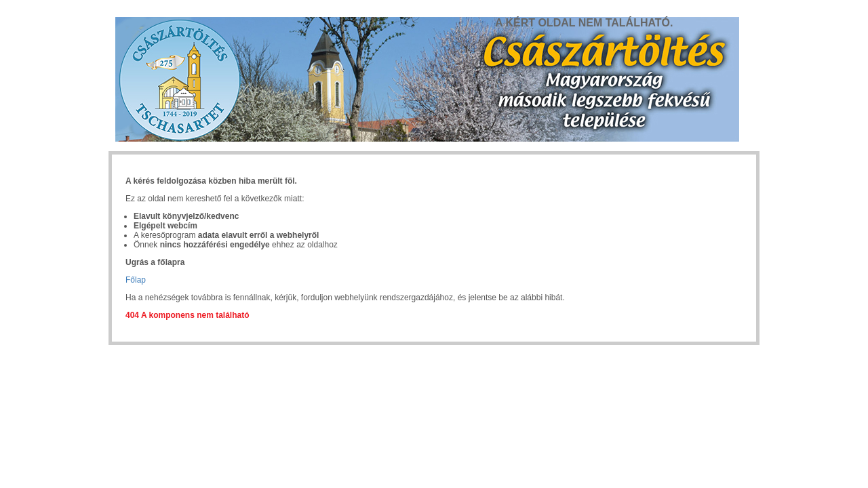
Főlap (136, 280)
